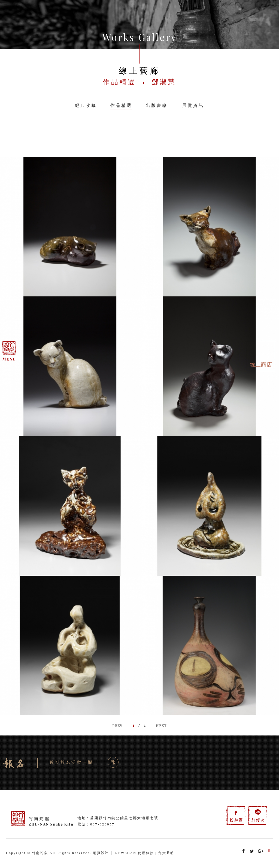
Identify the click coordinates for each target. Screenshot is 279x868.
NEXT (161, 726)
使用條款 (146, 853)
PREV (117, 726)
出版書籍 (157, 105)
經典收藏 (86, 105)
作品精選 (121, 105)
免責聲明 (166, 853)
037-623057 (102, 824)
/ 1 (139, 725)
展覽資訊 (193, 105)
